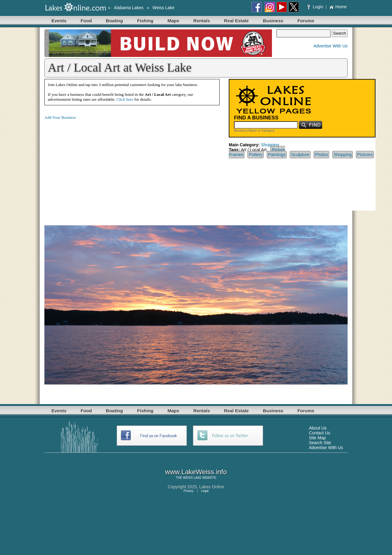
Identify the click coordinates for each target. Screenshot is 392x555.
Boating (115, 21)
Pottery (255, 155)
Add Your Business (60, 117)
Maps (173, 21)
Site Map (317, 438)
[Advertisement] (96, 168)
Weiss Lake (164, 8)
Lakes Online (212, 487)
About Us (318, 428)
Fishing (145, 21)
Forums (306, 21)
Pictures (365, 155)
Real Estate (237, 21)
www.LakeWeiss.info (196, 472)
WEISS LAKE (192, 478)
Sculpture (300, 155)
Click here (125, 99)
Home (338, 7)
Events (59, 21)
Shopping (270, 145)
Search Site (320, 443)
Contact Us (320, 433)
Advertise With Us (331, 46)
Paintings (277, 155)
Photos (322, 155)
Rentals (202, 21)
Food (86, 21)
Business (273, 21)
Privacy (188, 491)
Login (316, 7)
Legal (205, 491)
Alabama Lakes (129, 8)
